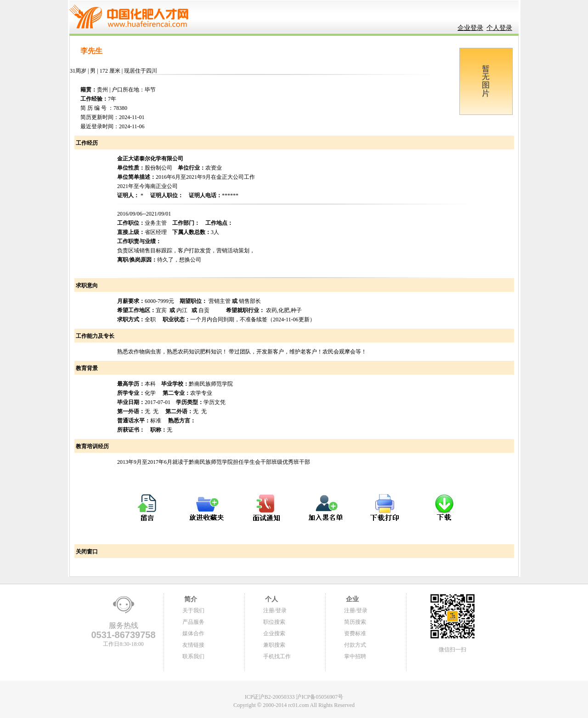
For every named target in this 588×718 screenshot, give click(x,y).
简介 (190, 599)
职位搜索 (274, 622)
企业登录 (470, 28)
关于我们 (193, 610)
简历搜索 (355, 622)
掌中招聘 (355, 656)
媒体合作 (193, 633)
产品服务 (193, 622)
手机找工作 (277, 656)
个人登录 (499, 28)
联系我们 (193, 656)
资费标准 (355, 633)
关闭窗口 (86, 552)
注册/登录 (275, 610)
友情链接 (193, 645)
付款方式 (355, 645)
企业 (351, 599)
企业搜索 (274, 633)
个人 (271, 599)
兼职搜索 (274, 645)
